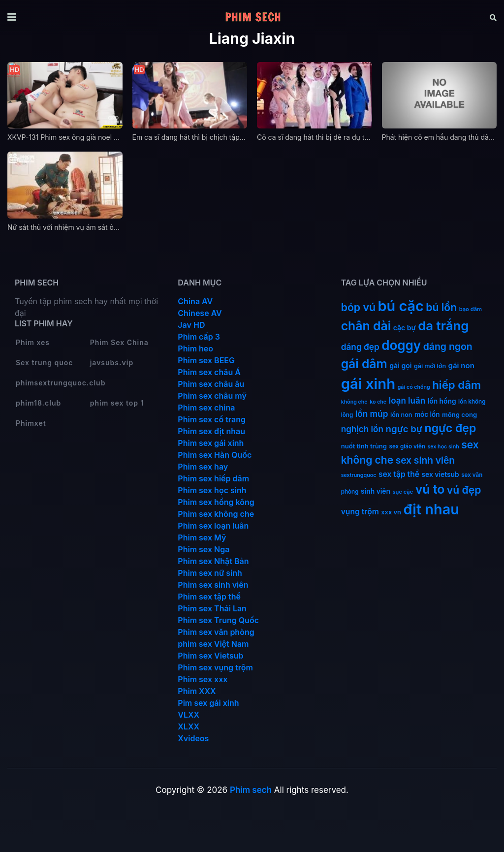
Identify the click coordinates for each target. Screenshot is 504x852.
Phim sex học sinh (212, 490)
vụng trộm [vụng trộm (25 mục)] (360, 512)
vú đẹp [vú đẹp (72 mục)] (464, 490)
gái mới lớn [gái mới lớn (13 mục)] (430, 366)
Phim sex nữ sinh (210, 573)
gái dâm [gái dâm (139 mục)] (364, 364)
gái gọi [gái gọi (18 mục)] (400, 365)
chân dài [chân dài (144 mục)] (366, 326)
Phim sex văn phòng (216, 632)
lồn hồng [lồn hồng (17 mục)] (442, 401)
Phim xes (33, 342)
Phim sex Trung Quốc (218, 620)
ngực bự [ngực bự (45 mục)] (404, 429)
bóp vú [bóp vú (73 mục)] (358, 307)
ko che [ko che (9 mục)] (378, 402)
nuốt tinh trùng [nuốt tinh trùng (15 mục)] (364, 446)
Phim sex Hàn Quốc (215, 455)
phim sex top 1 (117, 403)
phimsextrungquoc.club (61, 383)
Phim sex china (206, 408)
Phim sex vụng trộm (215, 667)
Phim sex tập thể (209, 597)
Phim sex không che (216, 514)
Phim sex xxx (203, 679)
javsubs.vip (112, 363)
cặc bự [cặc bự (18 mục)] (405, 328)
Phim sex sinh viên (213, 585)
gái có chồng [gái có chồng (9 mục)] (414, 387)
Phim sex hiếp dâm (213, 478)
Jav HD (191, 325)
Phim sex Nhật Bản (213, 561)
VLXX (189, 715)
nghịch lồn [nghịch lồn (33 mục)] (362, 429)
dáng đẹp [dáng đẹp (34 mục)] (360, 347)
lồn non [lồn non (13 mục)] (401, 415)
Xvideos (193, 738)
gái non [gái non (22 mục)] (461, 365)
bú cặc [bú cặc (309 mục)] (401, 306)
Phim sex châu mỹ (212, 396)
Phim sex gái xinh (211, 443)
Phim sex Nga (204, 549)
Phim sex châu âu (211, 384)
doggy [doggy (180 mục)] (401, 345)
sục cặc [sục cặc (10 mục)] (403, 492)
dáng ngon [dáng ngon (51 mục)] (448, 347)
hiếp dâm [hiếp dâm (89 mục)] (457, 385)
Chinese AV (200, 313)
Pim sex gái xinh (208, 703)
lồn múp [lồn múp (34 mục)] (372, 414)
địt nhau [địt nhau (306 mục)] (431, 509)
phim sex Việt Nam (213, 644)
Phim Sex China (119, 342)
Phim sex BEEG (206, 360)
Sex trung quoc (45, 363)
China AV (195, 301)
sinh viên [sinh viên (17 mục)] (376, 491)
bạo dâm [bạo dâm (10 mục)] (471, 309)
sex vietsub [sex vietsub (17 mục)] (441, 474)
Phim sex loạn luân (213, 526)
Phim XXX (197, 691)
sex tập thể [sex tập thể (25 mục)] (399, 474)
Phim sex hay (203, 467)
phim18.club (38, 403)
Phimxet (31, 423)
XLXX (189, 726)
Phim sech (251, 790)
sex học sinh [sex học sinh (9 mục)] (443, 447)
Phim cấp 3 (199, 337)
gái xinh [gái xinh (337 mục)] (368, 384)
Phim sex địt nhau (211, 431)
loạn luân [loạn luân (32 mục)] (407, 401)
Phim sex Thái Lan (212, 608)
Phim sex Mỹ (202, 537)
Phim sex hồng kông (216, 502)
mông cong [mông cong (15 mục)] (459, 414)
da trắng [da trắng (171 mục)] (443, 326)
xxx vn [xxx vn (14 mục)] (391, 512)
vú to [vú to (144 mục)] (430, 489)
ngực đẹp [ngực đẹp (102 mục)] (451, 428)
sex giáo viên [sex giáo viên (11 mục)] (407, 446)
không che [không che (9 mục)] (354, 402)
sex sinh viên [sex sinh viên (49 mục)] (425, 460)
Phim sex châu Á (209, 372)
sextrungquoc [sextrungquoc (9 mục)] (359, 475)
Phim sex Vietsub (210, 656)
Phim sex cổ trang (212, 419)
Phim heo (195, 348)
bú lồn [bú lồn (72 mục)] (441, 307)
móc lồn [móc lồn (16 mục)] (427, 414)
